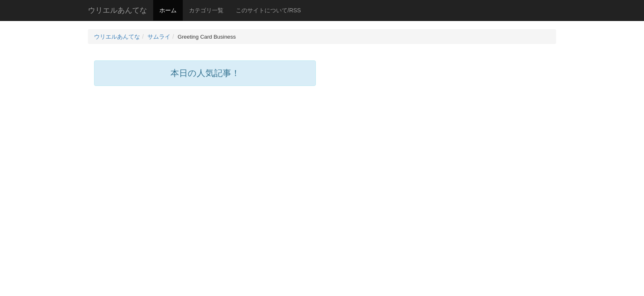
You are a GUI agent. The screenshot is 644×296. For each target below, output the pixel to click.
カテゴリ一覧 (206, 10)
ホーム (168, 10)
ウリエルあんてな (117, 10)
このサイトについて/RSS (268, 10)
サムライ (159, 37)
